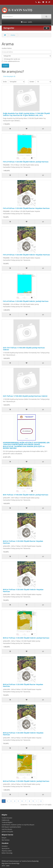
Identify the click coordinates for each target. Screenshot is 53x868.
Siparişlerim (6, 848)
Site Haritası (6, 840)
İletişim (4, 838)
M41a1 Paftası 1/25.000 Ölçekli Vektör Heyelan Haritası (23, 590)
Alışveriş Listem (7, 851)
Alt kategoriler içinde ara (11, 59)
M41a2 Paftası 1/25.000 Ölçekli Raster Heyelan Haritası (23, 685)
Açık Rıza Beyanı (7, 829)
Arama (13, 35)
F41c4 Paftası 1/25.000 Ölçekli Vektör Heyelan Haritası (26, 255)
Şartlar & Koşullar (7, 832)
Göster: (32, 82)
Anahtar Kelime (7, 48)
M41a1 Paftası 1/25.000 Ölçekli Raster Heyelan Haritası (23, 542)
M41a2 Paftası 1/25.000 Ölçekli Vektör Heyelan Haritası (23, 734)
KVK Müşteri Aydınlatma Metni (11, 827)
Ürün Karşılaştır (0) (9, 76)
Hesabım (5, 846)
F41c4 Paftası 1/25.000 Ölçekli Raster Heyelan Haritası (26, 208)
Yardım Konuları (7, 818)
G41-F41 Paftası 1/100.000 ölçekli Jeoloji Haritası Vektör (24, 349)
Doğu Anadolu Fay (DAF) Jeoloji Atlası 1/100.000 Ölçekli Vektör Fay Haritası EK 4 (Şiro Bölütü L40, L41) (26, 114)
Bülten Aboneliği (7, 853)
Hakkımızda (6, 820)
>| (41, 801)
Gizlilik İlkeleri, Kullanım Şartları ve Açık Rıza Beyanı (18, 825)
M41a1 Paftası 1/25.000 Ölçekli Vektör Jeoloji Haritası (26, 638)
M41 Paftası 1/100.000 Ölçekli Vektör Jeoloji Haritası (26, 495)
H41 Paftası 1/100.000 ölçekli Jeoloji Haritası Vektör (25, 396)
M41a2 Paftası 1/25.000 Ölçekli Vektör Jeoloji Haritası (26, 781)
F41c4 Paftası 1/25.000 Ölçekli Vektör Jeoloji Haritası (26, 301)
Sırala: (5, 82)
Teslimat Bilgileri (7, 822)
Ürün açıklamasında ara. (11, 61)
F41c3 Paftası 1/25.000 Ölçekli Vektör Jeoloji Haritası (26, 162)
